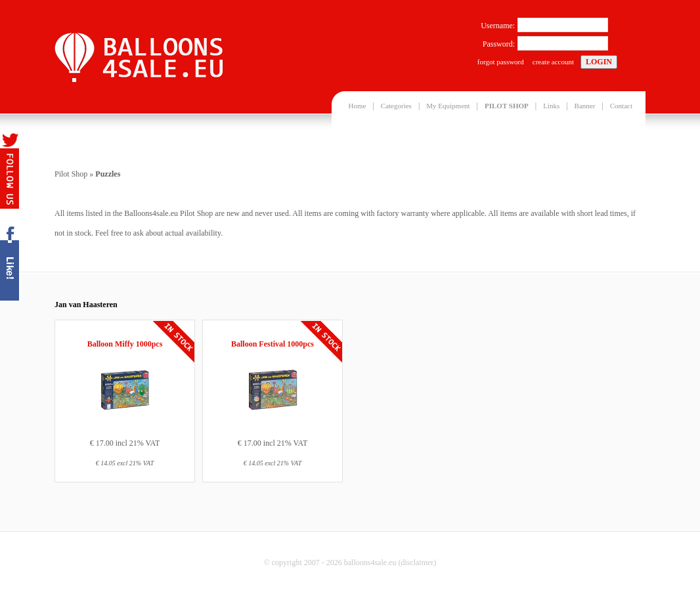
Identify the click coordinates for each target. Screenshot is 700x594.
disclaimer (417, 562)
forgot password (501, 62)
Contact (621, 106)
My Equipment (448, 106)
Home (358, 106)
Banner (585, 106)
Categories (396, 106)
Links (551, 106)
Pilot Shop (71, 174)
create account (553, 62)
